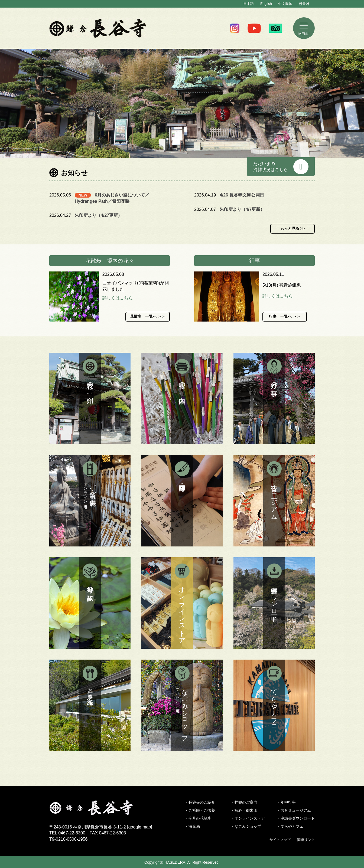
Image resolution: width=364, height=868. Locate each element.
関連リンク (306, 840)
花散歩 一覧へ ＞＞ (148, 316)
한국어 (304, 4)
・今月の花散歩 (198, 818)
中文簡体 (285, 4)
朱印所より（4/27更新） (98, 215)
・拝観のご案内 (244, 802)
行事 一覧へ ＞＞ (285, 316)
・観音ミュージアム (294, 810)
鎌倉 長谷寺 (98, 28)
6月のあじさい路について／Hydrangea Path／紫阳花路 (112, 198)
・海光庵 (192, 826)
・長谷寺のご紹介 (200, 802)
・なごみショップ (246, 826)
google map (140, 827)
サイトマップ (280, 840)
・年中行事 (286, 802)
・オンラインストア (248, 818)
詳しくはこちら (118, 298)
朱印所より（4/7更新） (242, 209)
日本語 (248, 4)
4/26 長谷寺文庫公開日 (242, 195)
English (266, 4)
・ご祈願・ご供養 (200, 810)
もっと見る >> (292, 228)
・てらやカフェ (290, 826)
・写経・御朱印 (244, 810)
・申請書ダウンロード (296, 818)
